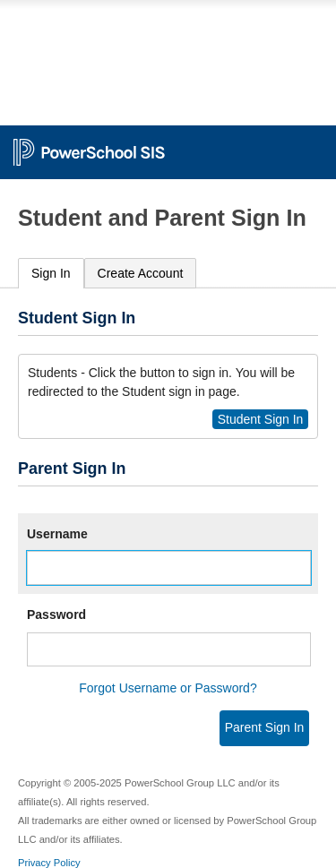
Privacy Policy (49, 863)
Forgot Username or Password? (168, 688)
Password (56, 614)
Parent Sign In (265, 727)
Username (57, 534)
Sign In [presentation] (51, 273)
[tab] (51, 274)
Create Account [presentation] (141, 273)
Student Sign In (261, 419)
